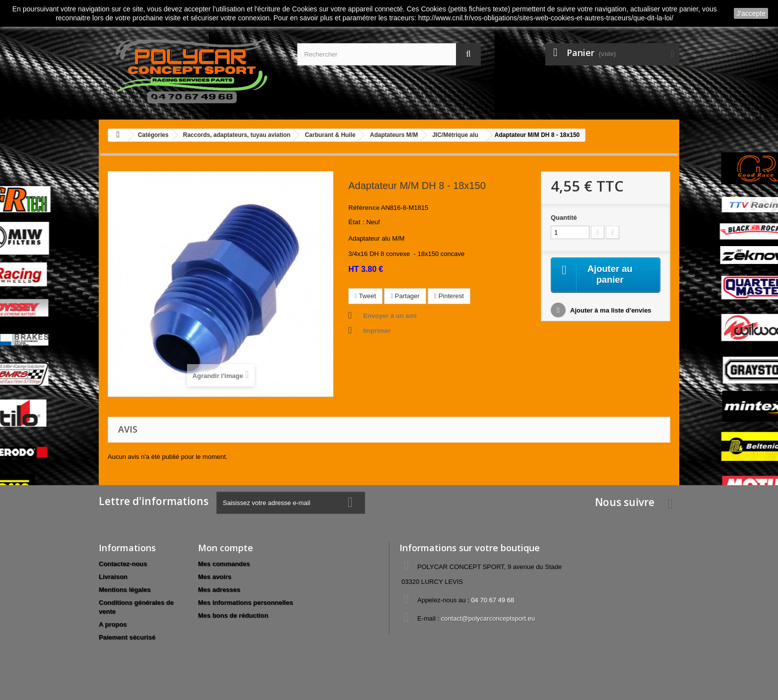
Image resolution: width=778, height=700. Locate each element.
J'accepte (751, 13)
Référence (364, 208)
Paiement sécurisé (127, 637)
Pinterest (449, 296)
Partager (405, 296)
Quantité (564, 218)
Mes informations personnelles (245, 603)
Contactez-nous (123, 564)
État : (357, 222)
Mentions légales (125, 590)
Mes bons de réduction (233, 615)
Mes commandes (224, 564)
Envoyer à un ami (390, 316)
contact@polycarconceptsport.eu (488, 618)
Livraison (113, 577)
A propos (113, 624)
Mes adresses (219, 590)
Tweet (365, 296)
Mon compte (226, 548)
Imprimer (377, 331)
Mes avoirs (215, 577)
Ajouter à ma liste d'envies (610, 312)
